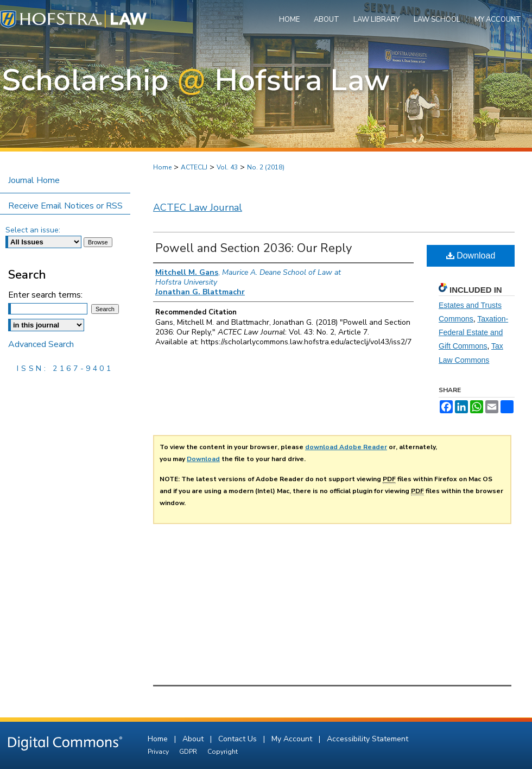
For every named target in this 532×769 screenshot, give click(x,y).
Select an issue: (33, 230)
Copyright (223, 752)
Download (471, 256)
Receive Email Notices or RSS (65, 206)
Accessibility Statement (368, 739)
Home (162, 167)
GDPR (189, 752)
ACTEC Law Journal (198, 207)
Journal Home (34, 180)
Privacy (159, 752)
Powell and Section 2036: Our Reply (254, 248)
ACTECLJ (194, 167)
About (194, 739)
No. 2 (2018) (266, 167)
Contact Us (239, 739)
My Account (293, 739)
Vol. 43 (227, 167)
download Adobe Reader (346, 447)
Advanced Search (41, 344)
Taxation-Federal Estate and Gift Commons (473, 332)
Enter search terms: (45, 295)
